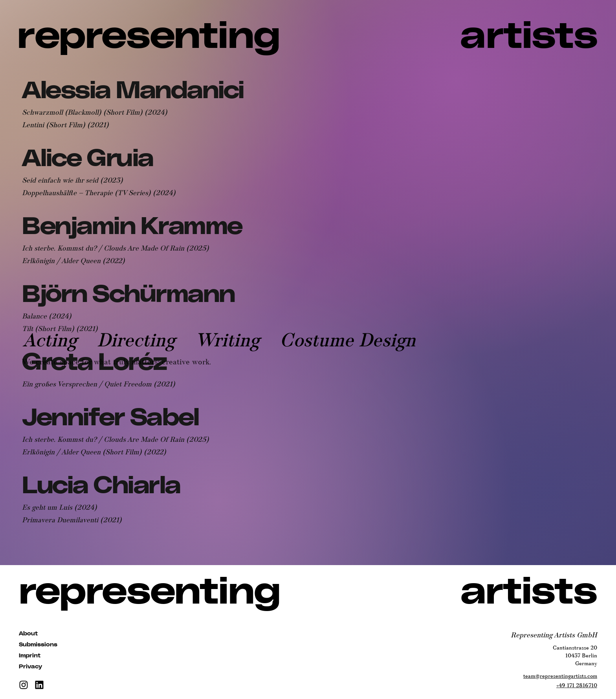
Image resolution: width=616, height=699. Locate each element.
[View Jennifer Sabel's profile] (110, 418)
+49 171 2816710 (577, 686)
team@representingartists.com (560, 676)
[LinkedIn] (39, 685)
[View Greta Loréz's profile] (94, 363)
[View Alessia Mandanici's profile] (133, 91)
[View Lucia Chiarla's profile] (101, 486)
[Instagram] (24, 685)
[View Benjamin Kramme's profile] (132, 227)
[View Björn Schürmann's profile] (128, 295)
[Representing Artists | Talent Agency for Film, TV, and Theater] (308, 37)
